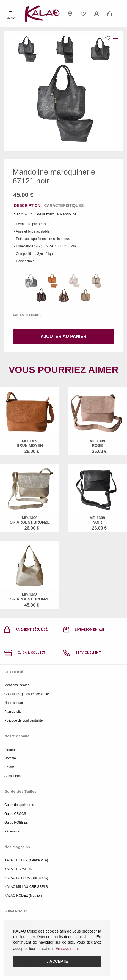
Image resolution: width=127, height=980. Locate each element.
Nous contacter (16, 703)
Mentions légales (17, 685)
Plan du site (13, 712)
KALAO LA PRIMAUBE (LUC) (26, 878)
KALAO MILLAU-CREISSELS (26, 887)
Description (27, 205)
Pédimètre (12, 831)
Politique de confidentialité (24, 720)
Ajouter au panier (63, 336)
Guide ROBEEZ (16, 823)
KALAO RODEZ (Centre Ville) (26, 860)
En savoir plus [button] (68, 949)
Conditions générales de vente (27, 694)
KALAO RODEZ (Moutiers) (24, 896)
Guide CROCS (15, 814)
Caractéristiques (64, 205)
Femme (10, 749)
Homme (10, 758)
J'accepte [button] (57, 961)
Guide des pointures (19, 805)
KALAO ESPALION (19, 869)
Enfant (9, 767)
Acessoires (13, 776)
